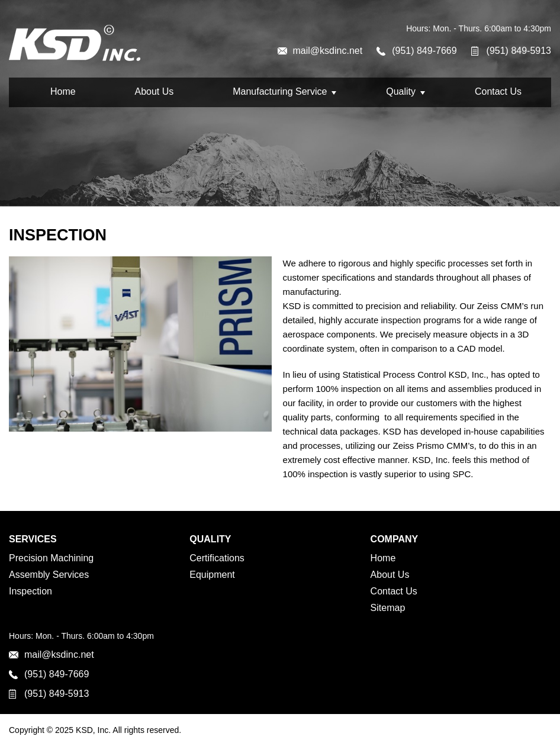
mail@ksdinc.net (328, 51)
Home (63, 91)
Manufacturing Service (280, 91)
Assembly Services (49, 575)
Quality (401, 91)
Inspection (30, 591)
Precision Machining (51, 558)
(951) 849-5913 (519, 51)
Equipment (212, 575)
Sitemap (388, 608)
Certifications (217, 558)
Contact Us (498, 91)
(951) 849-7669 (424, 51)
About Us (155, 91)
